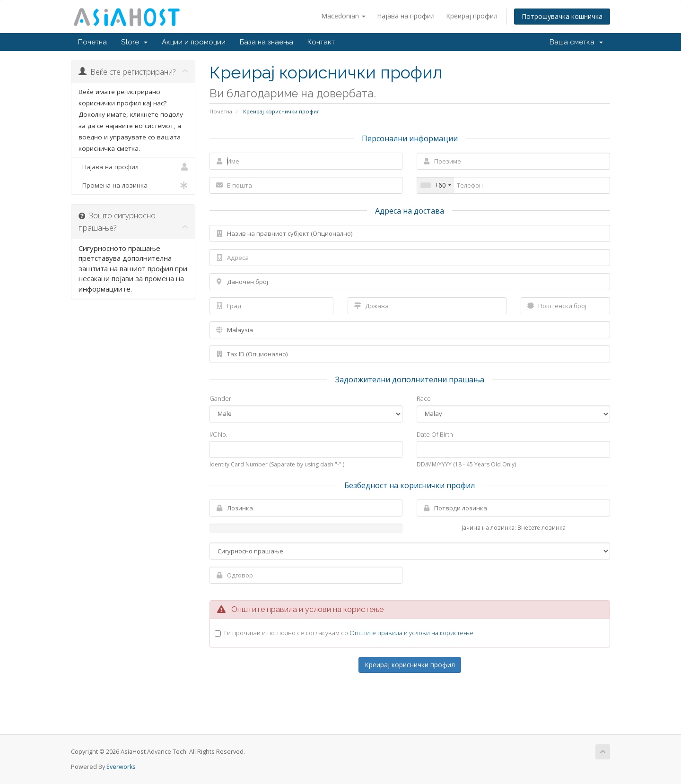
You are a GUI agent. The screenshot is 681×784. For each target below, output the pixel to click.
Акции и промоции (194, 42)
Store (134, 42)
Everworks (121, 767)
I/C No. (218, 434)
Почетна (92, 42)
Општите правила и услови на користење (411, 633)
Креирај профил (472, 16)
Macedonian (343, 16)
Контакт (321, 42)
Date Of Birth (435, 434)
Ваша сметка (576, 42)
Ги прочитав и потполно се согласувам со (349, 633)
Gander (220, 398)
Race (424, 398)
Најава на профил (406, 16)
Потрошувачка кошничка (562, 16)
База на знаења (266, 42)
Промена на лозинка (133, 185)
